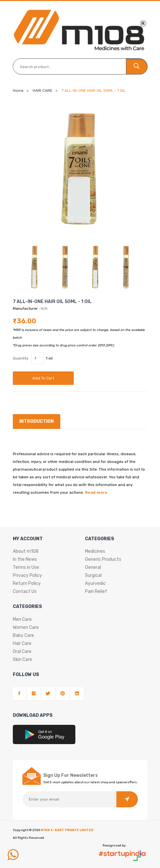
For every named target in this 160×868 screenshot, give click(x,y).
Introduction (37, 421)
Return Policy (27, 583)
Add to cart (43, 378)
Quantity (21, 358)
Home (18, 91)
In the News (25, 559)
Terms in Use (26, 567)
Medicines (95, 551)
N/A (44, 308)
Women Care (26, 627)
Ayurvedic (95, 583)
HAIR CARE (42, 91)
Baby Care (23, 635)
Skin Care (22, 659)
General (93, 567)
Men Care (22, 619)
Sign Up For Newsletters (71, 776)
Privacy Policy (27, 575)
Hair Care (22, 643)
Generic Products (103, 559)
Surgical (93, 575)
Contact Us (25, 591)
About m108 (26, 551)
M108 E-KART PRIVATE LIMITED (67, 830)
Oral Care (22, 651)
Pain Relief (96, 591)
